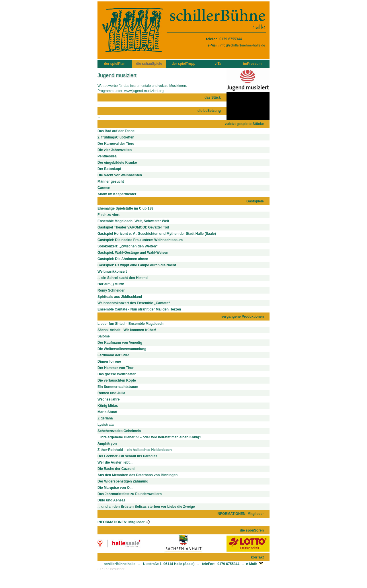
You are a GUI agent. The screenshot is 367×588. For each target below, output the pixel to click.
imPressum (252, 64)
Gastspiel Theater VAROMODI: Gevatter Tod (133, 227)
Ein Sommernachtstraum (118, 387)
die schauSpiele (149, 64)
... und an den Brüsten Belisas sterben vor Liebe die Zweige (146, 507)
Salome (104, 336)
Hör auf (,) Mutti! (111, 284)
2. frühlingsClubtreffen (116, 137)
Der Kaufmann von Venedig (120, 343)
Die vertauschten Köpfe (117, 380)
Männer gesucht (111, 181)
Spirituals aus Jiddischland (120, 297)
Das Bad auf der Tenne (116, 131)
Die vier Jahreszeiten (115, 150)
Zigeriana (105, 418)
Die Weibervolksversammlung (122, 349)
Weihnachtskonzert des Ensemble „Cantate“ (134, 303)
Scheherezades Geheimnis (119, 431)
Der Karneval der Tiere (116, 144)
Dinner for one (109, 362)
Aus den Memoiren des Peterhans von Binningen (137, 475)
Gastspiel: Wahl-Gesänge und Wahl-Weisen (133, 253)
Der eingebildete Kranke (117, 163)
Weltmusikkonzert (112, 271)
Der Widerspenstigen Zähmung (123, 481)
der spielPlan (115, 64)
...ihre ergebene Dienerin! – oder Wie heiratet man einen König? (149, 437)
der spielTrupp (184, 64)
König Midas (108, 406)
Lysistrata (106, 425)
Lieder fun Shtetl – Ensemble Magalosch (130, 324)
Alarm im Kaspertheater (117, 194)
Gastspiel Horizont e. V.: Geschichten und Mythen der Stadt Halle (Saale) (157, 234)
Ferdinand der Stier (113, 355)
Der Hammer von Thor (116, 368)
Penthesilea (107, 156)
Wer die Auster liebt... (115, 462)
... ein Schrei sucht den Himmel (123, 278)
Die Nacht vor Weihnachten (120, 175)
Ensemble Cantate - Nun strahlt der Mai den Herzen (139, 309)
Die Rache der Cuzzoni (116, 469)
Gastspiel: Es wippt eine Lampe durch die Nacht (137, 265)
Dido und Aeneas (112, 500)
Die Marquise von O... (115, 488)
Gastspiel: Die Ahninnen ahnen (123, 259)
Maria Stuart (107, 412)
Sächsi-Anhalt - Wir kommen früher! (127, 330)
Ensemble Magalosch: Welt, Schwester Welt (133, 221)
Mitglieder (139, 522)
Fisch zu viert (109, 215)
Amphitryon (107, 444)
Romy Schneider (111, 290)
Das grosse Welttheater (117, 374)
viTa (218, 64)
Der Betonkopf (109, 169)
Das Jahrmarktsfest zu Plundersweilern (130, 494)
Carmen (104, 188)
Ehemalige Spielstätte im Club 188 (125, 208)
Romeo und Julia (111, 393)
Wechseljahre (109, 399)
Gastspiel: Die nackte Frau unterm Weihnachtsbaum (140, 240)
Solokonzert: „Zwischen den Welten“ (128, 246)
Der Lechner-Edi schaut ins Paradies (127, 456)
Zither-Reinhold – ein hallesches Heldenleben (135, 450)
